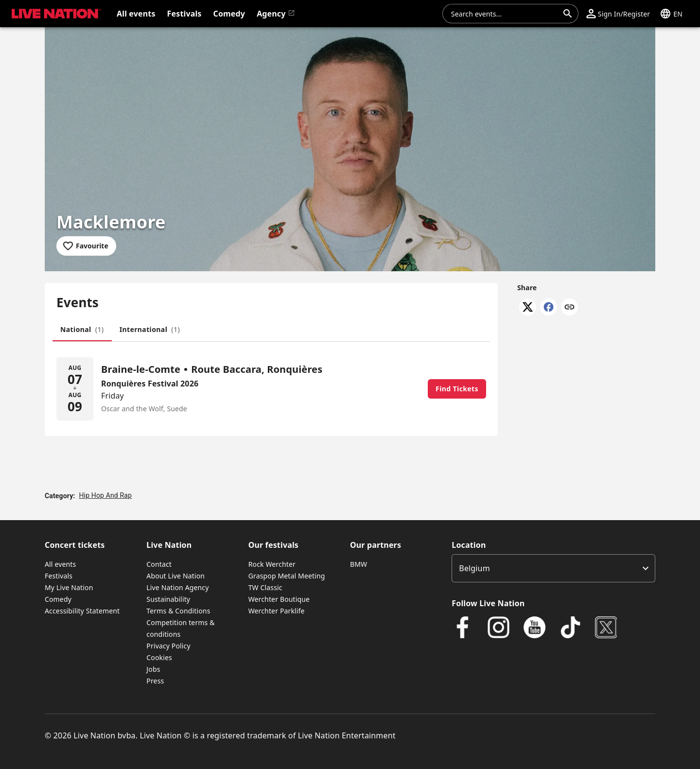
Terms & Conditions (178, 611)
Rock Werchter (272, 564)
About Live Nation (175, 576)
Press (155, 681)
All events (60, 564)
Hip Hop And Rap (105, 495)
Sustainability (168, 599)
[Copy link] (569, 308)
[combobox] (505, 14)
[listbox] (553, 568)
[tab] (82, 330)
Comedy (58, 599)
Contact (159, 564)
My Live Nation (69, 587)
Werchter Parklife (277, 611)
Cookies (159, 657)
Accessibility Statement (82, 611)
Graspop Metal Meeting (287, 576)
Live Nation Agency (177, 587)
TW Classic (265, 587)
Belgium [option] (474, 568)
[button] (618, 14)
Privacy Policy (168, 646)
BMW (359, 564)
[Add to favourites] (86, 246)
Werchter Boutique (279, 599)
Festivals (59, 576)
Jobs (153, 669)
